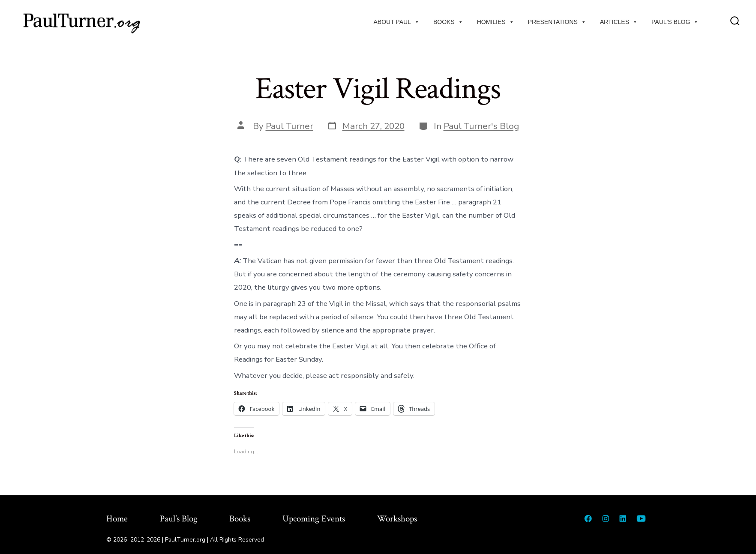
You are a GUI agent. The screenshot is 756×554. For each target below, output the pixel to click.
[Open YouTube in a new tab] (641, 518)
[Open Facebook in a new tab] (588, 518)
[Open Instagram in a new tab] (606, 518)
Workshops (397, 519)
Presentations (557, 22)
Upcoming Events (314, 519)
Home (117, 519)
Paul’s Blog (179, 519)
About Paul (397, 22)
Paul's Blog (675, 22)
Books (448, 22)
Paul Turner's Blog (481, 126)
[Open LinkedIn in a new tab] (623, 518)
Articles (619, 22)
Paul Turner (289, 126)
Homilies (496, 22)
